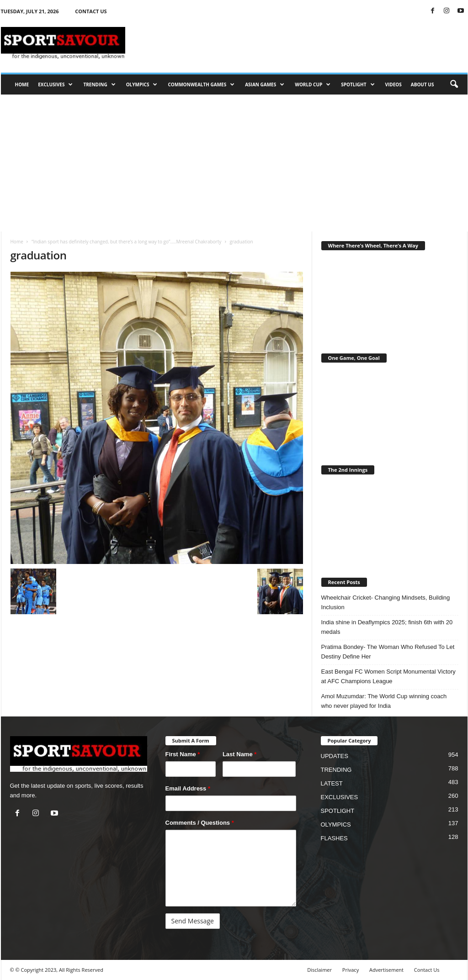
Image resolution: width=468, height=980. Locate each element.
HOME (22, 84)
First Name (183, 754)
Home (17, 242)
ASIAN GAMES (265, 84)
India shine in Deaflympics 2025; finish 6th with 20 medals (387, 627)
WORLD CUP (313, 84)
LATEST (332, 783)
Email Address (188, 788)
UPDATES (335, 756)
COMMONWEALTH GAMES (201, 84)
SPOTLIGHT (358, 84)
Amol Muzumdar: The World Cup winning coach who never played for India (384, 701)
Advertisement (386, 970)
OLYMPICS (142, 84)
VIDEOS (394, 84)
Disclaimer (319, 970)
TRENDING (99, 84)
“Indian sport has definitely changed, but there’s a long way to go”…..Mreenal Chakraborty (126, 242)
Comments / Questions (200, 823)
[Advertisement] (234, 163)
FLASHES (334, 838)
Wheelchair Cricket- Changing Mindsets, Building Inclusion (386, 602)
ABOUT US (423, 84)
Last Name (239, 754)
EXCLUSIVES (55, 84)
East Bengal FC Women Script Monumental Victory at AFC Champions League (388, 676)
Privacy (351, 970)
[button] (454, 84)
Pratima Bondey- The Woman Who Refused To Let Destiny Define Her (388, 652)
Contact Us (427, 970)
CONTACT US (91, 11)
